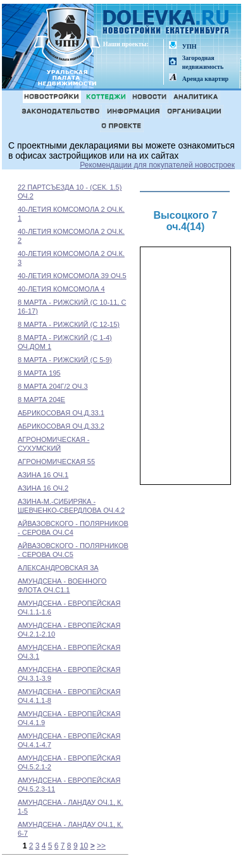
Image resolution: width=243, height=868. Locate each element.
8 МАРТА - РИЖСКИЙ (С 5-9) (65, 360)
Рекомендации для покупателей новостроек (157, 165)
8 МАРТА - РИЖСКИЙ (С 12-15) (69, 324)
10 (84, 846)
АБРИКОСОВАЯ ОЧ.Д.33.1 (61, 413)
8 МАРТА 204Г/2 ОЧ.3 (53, 386)
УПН (190, 46)
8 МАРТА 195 (39, 373)
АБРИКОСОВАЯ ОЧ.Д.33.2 (61, 426)
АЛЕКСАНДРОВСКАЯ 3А (58, 568)
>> (101, 846)
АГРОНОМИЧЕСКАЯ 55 (56, 462)
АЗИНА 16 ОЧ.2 (43, 488)
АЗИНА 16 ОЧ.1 (43, 475)
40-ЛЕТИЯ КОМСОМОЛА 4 (61, 289)
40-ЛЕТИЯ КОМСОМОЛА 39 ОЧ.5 (72, 276)
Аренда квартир (205, 79)
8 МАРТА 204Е (41, 400)
